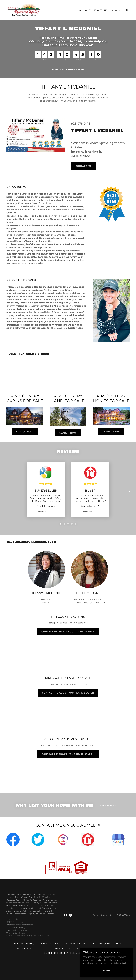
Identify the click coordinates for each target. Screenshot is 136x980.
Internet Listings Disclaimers (20, 925)
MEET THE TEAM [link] (92, 944)
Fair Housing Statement (18, 930)
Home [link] (77, 10)
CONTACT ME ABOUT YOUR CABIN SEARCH (68, 632)
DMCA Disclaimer (15, 922)
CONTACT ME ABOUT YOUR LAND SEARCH (68, 693)
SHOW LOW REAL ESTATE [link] (59, 948)
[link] (24, 10)
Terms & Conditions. (16, 933)
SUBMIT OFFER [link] (53, 953)
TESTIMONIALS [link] (72, 944)
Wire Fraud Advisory (16, 928)
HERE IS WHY (108, 805)
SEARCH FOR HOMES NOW (68, 69)
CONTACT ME (84, 166)
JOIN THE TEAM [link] (113, 944)
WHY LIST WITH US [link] (96, 10)
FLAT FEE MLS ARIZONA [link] (78, 953)
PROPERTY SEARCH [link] (50, 944)
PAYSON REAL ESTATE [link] (29, 948)
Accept (106, 971)
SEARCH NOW (25, 432)
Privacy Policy (13, 919)
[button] (116, 10)
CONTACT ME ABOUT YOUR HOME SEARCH (68, 754)
